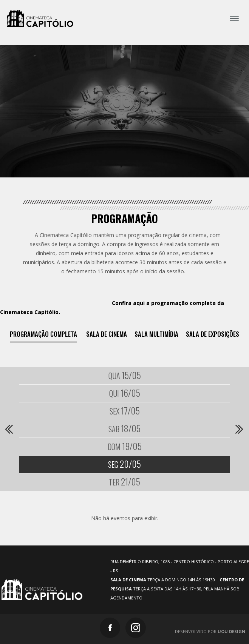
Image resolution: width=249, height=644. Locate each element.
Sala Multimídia (156, 334)
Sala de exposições (213, 334)
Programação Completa (43, 334)
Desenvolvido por (210, 631)
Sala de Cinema (107, 334)
